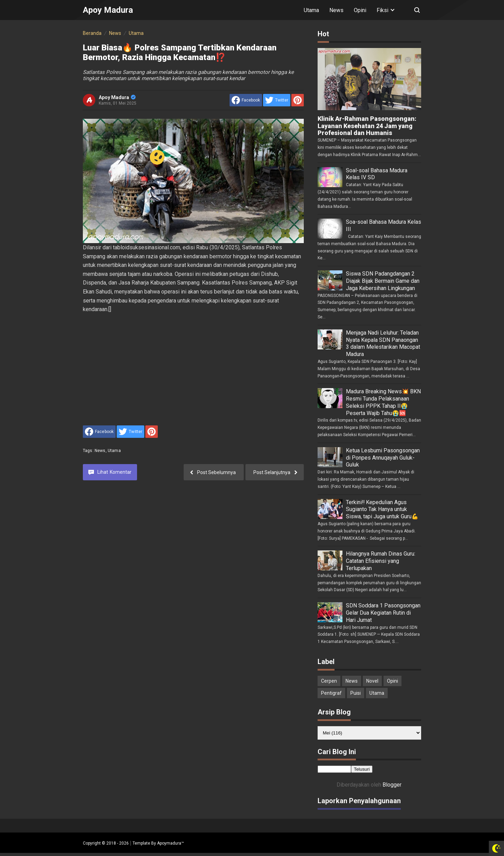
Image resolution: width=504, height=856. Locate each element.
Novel (372, 681)
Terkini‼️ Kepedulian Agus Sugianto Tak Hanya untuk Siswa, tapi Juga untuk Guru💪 (382, 509)
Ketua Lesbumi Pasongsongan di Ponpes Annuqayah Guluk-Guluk (383, 458)
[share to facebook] (246, 100)
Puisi (356, 693)
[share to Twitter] (277, 100)
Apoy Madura (117, 97)
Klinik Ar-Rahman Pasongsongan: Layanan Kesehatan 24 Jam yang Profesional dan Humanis (367, 126)
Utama (311, 10)
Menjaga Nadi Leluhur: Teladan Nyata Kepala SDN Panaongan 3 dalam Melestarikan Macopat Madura (383, 343)
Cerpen (329, 681)
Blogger (392, 785)
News (336, 10)
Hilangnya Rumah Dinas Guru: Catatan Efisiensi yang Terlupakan (381, 561)
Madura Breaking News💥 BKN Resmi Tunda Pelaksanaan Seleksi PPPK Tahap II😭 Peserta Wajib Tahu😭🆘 (383, 402)
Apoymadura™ (171, 843)
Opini (360, 10)
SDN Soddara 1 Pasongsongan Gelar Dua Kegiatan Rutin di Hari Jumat (383, 613)
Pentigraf (331, 693)
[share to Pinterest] (298, 100)
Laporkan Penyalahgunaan (359, 801)
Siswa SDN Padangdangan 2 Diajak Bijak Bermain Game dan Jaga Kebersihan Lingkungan (383, 281)
